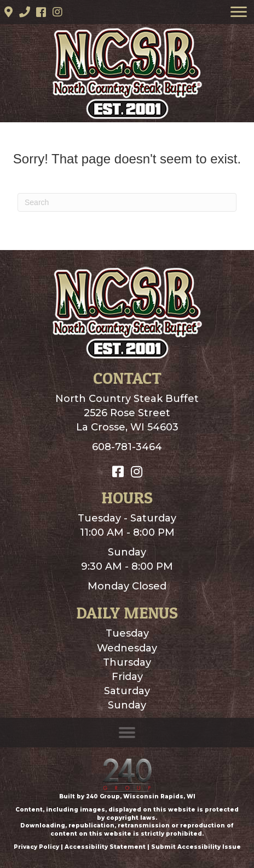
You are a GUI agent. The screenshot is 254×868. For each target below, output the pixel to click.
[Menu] (239, 12)
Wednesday (127, 648)
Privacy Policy (36, 847)
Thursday (127, 662)
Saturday (127, 691)
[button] (8, 12)
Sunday (127, 705)
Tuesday (127, 633)
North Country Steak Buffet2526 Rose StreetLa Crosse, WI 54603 (127, 413)
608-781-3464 (127, 447)
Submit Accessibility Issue (196, 847)
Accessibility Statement (105, 847)
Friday (127, 677)
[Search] (127, 202)
